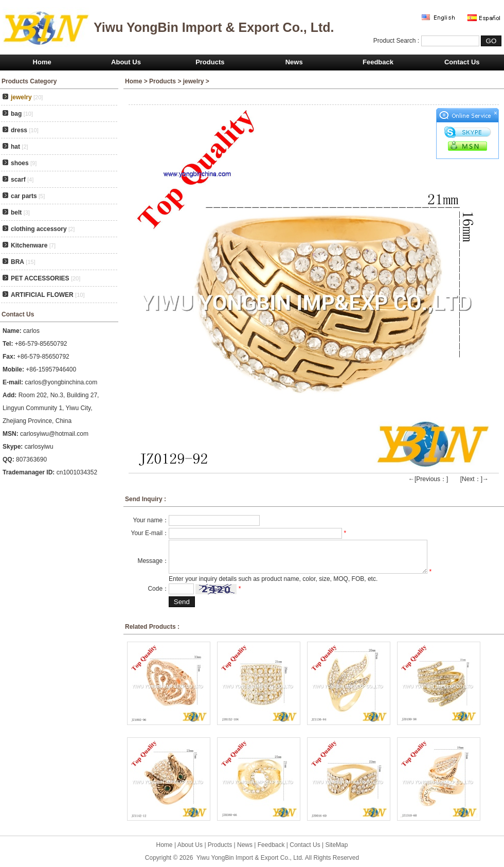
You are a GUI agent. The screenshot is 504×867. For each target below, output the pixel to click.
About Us (126, 62)
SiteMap (336, 845)
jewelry (194, 81)
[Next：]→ (474, 479)
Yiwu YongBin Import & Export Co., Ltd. (250, 858)
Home (42, 62)
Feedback (378, 62)
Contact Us (462, 62)
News (294, 62)
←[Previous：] (428, 479)
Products (210, 62)
